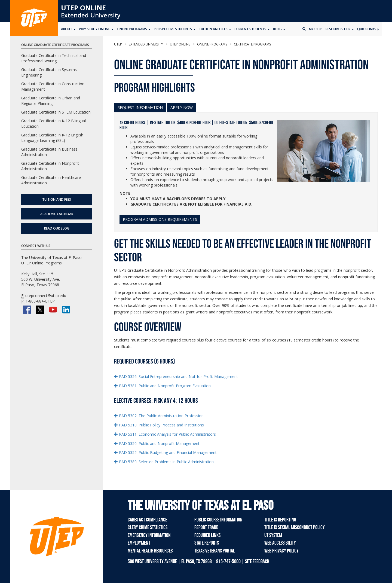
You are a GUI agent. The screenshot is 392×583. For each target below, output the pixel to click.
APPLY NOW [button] (182, 107)
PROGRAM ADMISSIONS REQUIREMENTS (160, 219)
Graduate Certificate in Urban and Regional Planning (51, 101)
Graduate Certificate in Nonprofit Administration (50, 166)
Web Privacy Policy (281, 551)
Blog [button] (279, 29)
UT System (273, 535)
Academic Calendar (57, 214)
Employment (139, 543)
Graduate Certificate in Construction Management (53, 86)
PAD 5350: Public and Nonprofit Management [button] (157, 443)
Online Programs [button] (134, 29)
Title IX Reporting (280, 520)
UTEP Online (83, 8)
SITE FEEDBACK (257, 561)
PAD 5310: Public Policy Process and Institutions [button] (159, 425)
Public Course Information (218, 520)
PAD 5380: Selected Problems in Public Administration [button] (164, 462)
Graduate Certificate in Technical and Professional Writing (54, 58)
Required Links (207, 535)
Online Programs (212, 44)
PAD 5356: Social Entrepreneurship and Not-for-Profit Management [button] (176, 376)
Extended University (91, 15)
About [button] (68, 29)
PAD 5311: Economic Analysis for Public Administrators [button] (165, 434)
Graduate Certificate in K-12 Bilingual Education (53, 123)
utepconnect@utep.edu (46, 296)
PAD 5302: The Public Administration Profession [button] (159, 416)
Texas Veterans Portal (215, 551)
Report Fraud (206, 527)
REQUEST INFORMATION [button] (140, 107)
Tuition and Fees (57, 199)
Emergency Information (149, 535)
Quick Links (368, 29)
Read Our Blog (57, 228)
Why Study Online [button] (96, 29)
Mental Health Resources (150, 551)
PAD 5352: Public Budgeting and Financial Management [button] (165, 452)
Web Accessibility (280, 543)
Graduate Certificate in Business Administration (49, 152)
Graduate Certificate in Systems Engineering (49, 72)
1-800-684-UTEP (40, 301)
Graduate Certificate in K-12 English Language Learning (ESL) (52, 138)
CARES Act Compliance (147, 520)
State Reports (207, 543)
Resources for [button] (340, 29)
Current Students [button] (252, 29)
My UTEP (316, 29)
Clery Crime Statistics (148, 527)
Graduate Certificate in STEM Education (56, 112)
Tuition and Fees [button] (215, 29)
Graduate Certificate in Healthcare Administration (51, 180)
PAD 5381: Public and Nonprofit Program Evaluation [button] (162, 386)
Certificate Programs (252, 44)
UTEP (118, 44)
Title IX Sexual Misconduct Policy (295, 527)
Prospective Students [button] (175, 29)
